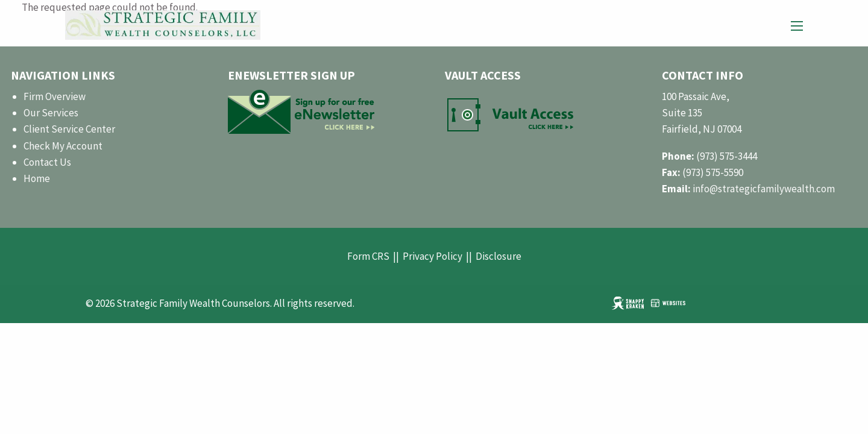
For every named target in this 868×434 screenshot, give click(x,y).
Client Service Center (69, 129)
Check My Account (63, 146)
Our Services (51, 113)
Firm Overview (55, 96)
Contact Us (47, 162)
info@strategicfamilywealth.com (764, 189)
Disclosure (498, 256)
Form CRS (368, 256)
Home (37, 178)
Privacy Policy (432, 256)
